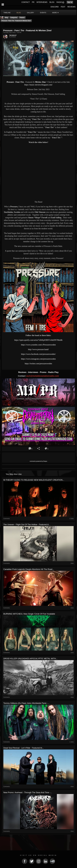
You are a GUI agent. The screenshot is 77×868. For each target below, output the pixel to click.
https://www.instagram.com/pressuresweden (38, 359)
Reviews (23, 372)
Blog (6, 18)
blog (19, 13)
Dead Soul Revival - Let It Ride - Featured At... (24, 748)
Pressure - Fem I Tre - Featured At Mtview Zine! (16, 21)
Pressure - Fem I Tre (15, 82)
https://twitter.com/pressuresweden (38, 364)
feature (22, 18)
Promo (43, 372)
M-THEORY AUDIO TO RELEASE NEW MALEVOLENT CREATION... (34, 480)
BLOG (52, 2)
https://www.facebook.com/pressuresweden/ (38, 354)
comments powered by (38, 461)
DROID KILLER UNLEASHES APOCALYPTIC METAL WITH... (30, 659)
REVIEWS (71, 7)
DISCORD (55, 7)
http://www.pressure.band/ (38, 349)
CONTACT (26, 2)
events (43, 13)
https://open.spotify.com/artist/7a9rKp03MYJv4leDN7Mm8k (38, 340)
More (56, 13)
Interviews (33, 372)
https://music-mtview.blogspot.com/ (38, 85)
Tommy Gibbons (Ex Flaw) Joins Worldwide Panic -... (26, 703)
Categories (14, 18)
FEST (63, 7)
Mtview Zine (40, 82)
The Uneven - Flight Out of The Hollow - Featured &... (27, 525)
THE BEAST (13, 35)
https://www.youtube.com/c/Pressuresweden (38, 345)
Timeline (7, 13)
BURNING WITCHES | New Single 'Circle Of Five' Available (29, 614)
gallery (30, 13)
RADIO (59, 2)
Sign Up (70, 2)
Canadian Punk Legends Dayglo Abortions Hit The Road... (29, 569)
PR (33, 2)
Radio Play (53, 372)
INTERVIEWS (42, 2)
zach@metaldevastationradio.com (42, 376)
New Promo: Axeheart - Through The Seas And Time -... (28, 793)
